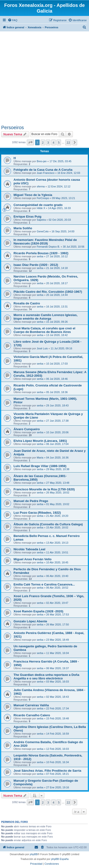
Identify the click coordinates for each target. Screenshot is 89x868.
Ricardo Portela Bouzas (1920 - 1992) (41, 253)
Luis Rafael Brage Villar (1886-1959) (40, 466)
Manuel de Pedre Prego (31, 501)
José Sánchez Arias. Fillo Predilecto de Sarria (47, 771)
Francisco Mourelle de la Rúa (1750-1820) (44, 489)
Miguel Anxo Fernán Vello (33, 559)
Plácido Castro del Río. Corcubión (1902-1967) (48, 292)
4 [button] (54, 142)
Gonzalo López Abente (30, 621)
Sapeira (41, 220)
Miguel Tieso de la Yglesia (33, 195)
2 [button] (43, 142)
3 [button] (48, 142)
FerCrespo (43, 198)
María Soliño (23, 228)
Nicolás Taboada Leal (29, 549)
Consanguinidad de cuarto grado (38, 205)
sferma (41, 186)
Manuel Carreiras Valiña (31, 705)
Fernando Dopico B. (48, 247)
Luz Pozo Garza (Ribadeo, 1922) (37, 513)
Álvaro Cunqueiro (27, 429)
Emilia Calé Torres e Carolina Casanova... (44, 584)
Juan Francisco (46, 173)
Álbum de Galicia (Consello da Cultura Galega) (48, 524)
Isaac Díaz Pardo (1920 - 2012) (36, 265)
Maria (40, 458)
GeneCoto (43, 231)
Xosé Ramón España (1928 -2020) (38, 611)
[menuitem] (13, 20)
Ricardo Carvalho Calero (32, 715)
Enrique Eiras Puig (27, 217)
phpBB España (60, 859)
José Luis (42, 348)
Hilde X (41, 208)
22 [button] (68, 142)
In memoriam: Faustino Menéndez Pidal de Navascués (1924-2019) (45, 242)
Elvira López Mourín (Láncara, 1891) (40, 441)
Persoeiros (13, 127)
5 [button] (59, 142)
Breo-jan (42, 161)
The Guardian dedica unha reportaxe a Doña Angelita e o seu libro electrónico (46, 677)
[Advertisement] (44, 78)
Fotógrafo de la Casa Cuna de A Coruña (43, 170)
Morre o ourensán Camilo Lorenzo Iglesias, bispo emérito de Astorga (46, 317)
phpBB (34, 854)
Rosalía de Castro (27, 303)
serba (40, 256)
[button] (30, 142)
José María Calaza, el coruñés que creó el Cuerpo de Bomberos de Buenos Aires (44, 330)
